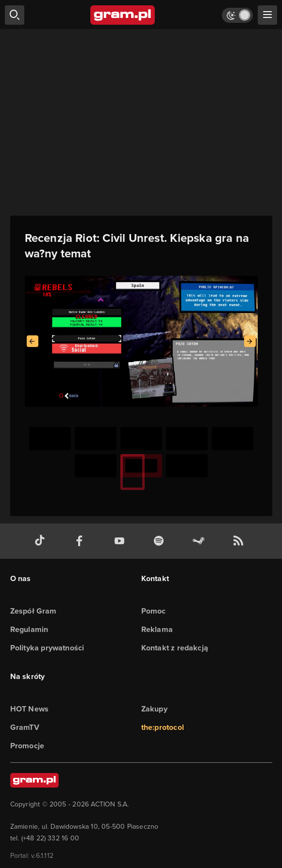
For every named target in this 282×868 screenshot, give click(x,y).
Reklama (157, 629)
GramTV (25, 727)
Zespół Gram (33, 611)
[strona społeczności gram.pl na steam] (200, 541)
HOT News (30, 709)
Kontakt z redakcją (175, 648)
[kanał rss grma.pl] (240, 541)
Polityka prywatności (47, 648)
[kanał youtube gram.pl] (121, 541)
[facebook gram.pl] (82, 541)
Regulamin (29, 629)
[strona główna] (123, 15)
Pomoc (154, 611)
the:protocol (163, 727)
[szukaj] (15, 15)
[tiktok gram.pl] (42, 541)
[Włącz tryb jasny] (237, 15)
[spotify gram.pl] (161, 541)
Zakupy (154, 709)
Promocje (27, 746)
